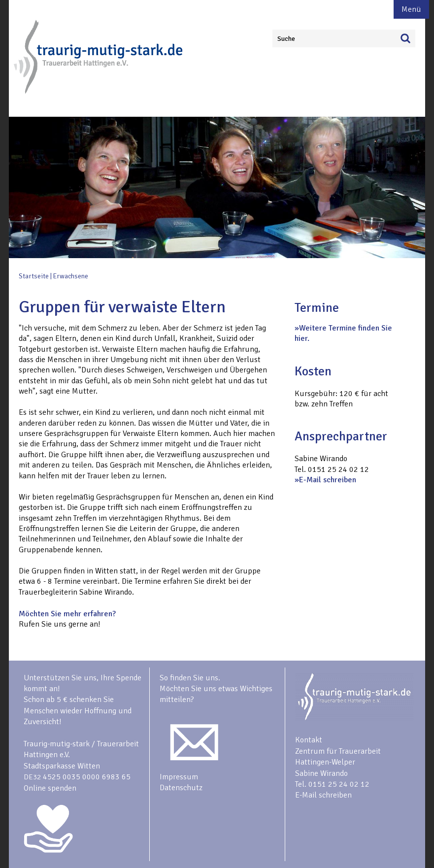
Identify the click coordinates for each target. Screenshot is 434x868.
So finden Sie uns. (190, 678)
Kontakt (309, 740)
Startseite (34, 276)
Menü (411, 9)
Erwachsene (71, 276)
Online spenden (50, 788)
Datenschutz (181, 788)
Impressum (179, 777)
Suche (286, 39)
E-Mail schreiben (328, 480)
